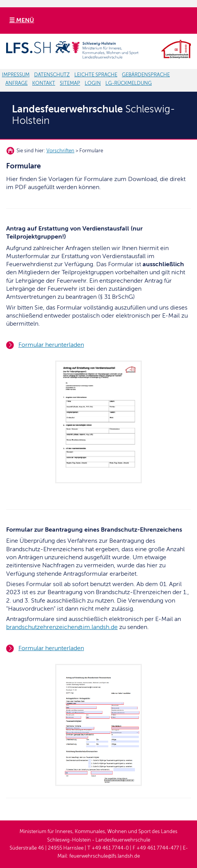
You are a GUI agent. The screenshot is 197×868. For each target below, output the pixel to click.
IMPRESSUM (16, 75)
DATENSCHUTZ (52, 75)
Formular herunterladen (51, 345)
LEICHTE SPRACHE (96, 75)
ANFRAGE (16, 83)
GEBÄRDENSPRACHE (146, 75)
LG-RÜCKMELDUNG (129, 83)
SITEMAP (70, 83)
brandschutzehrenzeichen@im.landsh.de (62, 627)
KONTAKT (44, 83)
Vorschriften (60, 151)
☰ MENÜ (22, 20)
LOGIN (93, 83)
